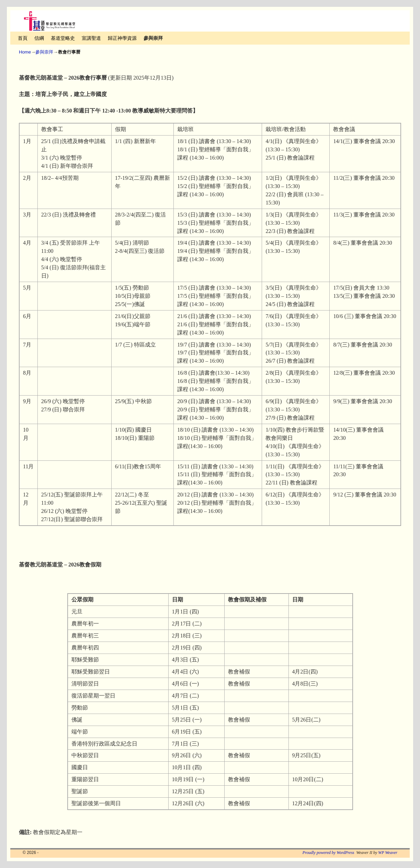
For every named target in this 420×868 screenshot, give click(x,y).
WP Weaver (388, 853)
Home (25, 52)
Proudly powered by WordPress (328, 853)
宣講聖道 (91, 38)
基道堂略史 (63, 38)
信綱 (39, 38)
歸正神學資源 (122, 38)
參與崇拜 (153, 38)
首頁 (23, 38)
